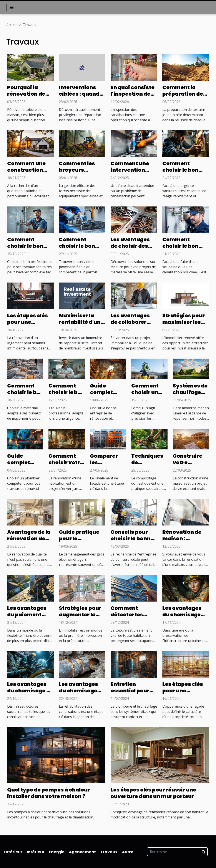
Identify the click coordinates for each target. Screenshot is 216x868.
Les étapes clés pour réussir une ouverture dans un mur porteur (153, 793)
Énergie (57, 852)
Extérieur (13, 852)
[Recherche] (177, 852)
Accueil (12, 25)
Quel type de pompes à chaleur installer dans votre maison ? (48, 793)
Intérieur (36, 852)
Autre (128, 852)
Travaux (109, 852)
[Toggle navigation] (12, 7)
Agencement (82, 852)
